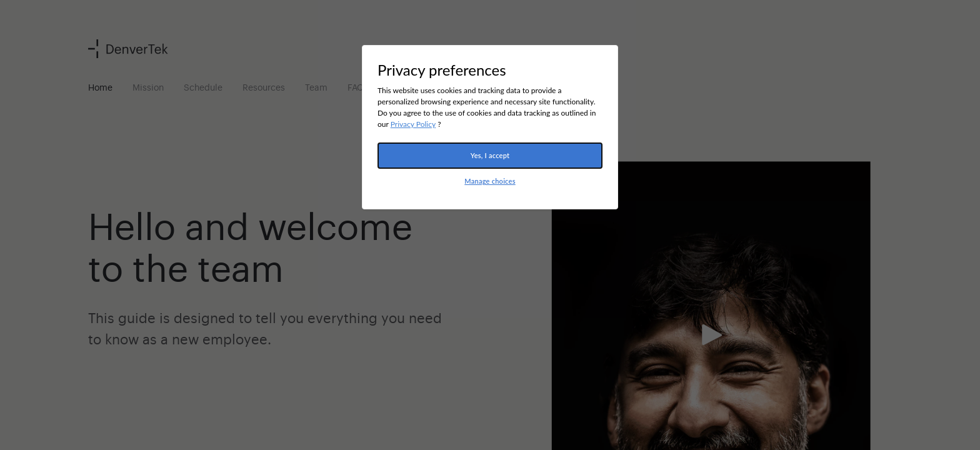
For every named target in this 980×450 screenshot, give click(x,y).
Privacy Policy (413, 124)
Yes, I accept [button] (490, 155)
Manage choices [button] (490, 181)
